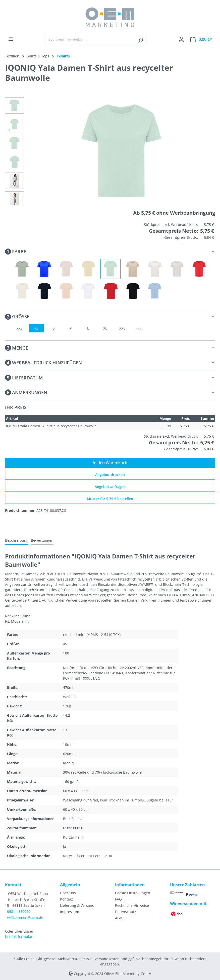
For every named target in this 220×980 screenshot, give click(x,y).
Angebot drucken (110, 475)
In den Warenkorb (110, 463)
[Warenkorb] (201, 39)
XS (37, 328)
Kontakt (66, 899)
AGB (119, 918)
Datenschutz (126, 912)
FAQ (118, 899)
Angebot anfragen (110, 487)
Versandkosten (107, 959)
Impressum (70, 912)
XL (105, 328)
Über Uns (68, 893)
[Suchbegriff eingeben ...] (90, 39)
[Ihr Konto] (181, 39)
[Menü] (11, 39)
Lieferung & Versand (77, 905)
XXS (20, 328)
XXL (122, 328)
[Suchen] (141, 39)
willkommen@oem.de (25, 917)
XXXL (139, 328)
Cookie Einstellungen (133, 893)
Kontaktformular (19, 936)
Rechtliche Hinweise (132, 905)
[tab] (17, 541)
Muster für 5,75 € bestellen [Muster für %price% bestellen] (110, 499)
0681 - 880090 (19, 911)
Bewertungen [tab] (42, 540)
